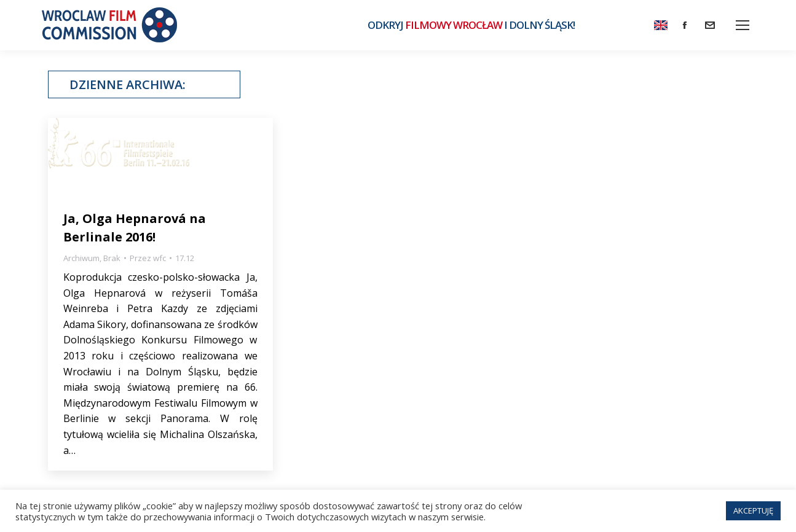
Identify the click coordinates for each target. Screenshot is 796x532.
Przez (148, 258)
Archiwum (81, 258)
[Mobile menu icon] (743, 25)
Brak (112, 258)
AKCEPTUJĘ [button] (753, 510)
